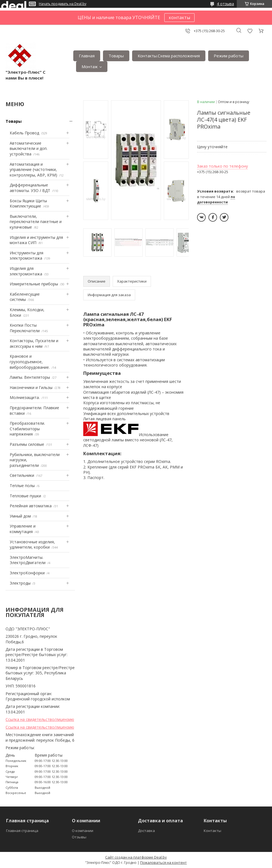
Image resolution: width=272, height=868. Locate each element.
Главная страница (22, 831)
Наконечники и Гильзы (31, 387)
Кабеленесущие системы (25, 297)
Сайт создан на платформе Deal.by (136, 857)
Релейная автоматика (31, 506)
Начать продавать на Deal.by (63, 4)
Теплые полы (22, 486)
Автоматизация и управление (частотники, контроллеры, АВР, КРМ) (33, 170)
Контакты (212, 831)
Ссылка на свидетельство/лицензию (40, 719)
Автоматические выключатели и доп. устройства (29, 148)
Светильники (22, 475)
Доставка (146, 831)
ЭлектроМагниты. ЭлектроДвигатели (28, 560)
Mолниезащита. (25, 397)
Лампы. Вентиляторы (30, 377)
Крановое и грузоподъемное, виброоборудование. (30, 362)
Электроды (20, 583)
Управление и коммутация (23, 529)
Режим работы (229, 56)
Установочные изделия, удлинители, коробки (32, 545)
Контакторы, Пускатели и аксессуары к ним (34, 343)
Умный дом (20, 516)
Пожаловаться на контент (163, 862)
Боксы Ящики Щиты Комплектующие (28, 203)
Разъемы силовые (27, 444)
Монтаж (90, 66)
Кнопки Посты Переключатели (25, 328)
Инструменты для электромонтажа (27, 256)
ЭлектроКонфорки (27, 573)
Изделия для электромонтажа (26, 271)
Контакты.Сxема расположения (169, 56)
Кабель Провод (24, 133)
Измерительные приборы (34, 284)
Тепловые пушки (25, 496)
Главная (87, 56)
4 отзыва (225, 4)
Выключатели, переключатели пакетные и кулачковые (36, 222)
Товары (116, 56)
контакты (179, 17)
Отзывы (79, 837)
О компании (83, 831)
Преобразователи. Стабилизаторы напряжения (27, 429)
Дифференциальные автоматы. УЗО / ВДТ (30, 188)
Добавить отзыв (250, 31)
